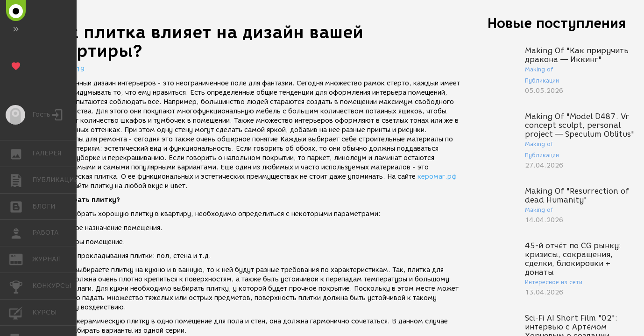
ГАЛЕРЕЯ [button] (21, 154)
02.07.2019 (65, 69)
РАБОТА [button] (21, 233)
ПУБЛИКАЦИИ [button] (21, 180)
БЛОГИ (21, 206)
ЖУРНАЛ (21, 259)
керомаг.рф (437, 177)
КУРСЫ (21, 312)
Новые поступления (557, 23)
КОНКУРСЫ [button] (21, 286)
